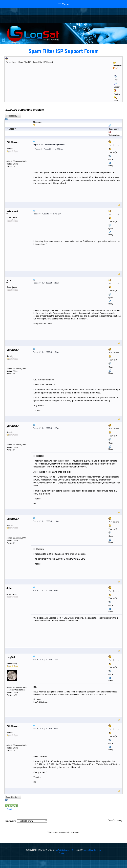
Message (37, 122)
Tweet (9, 809)
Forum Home (11, 62)
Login (116, 100)
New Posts (117, 65)
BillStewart (13, 143)
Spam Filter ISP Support (43, 62)
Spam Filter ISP (25, 62)
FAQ (116, 80)
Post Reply (11, 116)
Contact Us (63, 853)
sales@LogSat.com (92, 850)
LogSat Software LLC (64, 850)
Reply (111, 165)
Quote (111, 159)
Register (117, 94)
